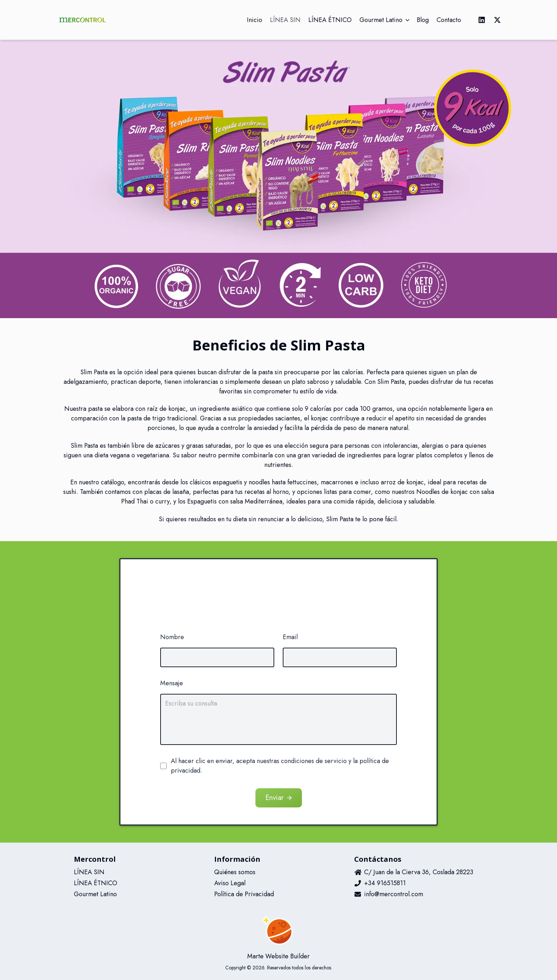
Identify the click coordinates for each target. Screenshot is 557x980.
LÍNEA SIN (89, 872)
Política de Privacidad (244, 894)
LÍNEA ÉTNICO (96, 883)
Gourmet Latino (95, 894)
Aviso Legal (230, 883)
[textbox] (278, 719)
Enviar (279, 798)
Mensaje (172, 683)
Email (290, 637)
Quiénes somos (235, 872)
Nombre (172, 637)
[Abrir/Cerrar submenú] (407, 20)
